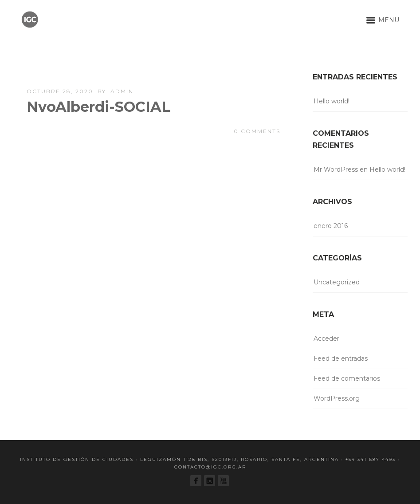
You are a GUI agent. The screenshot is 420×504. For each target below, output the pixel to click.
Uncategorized (337, 282)
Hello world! (332, 101)
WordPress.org (337, 398)
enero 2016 (331, 226)
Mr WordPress (336, 169)
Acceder (326, 339)
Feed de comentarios (347, 378)
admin (122, 91)
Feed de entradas (341, 358)
